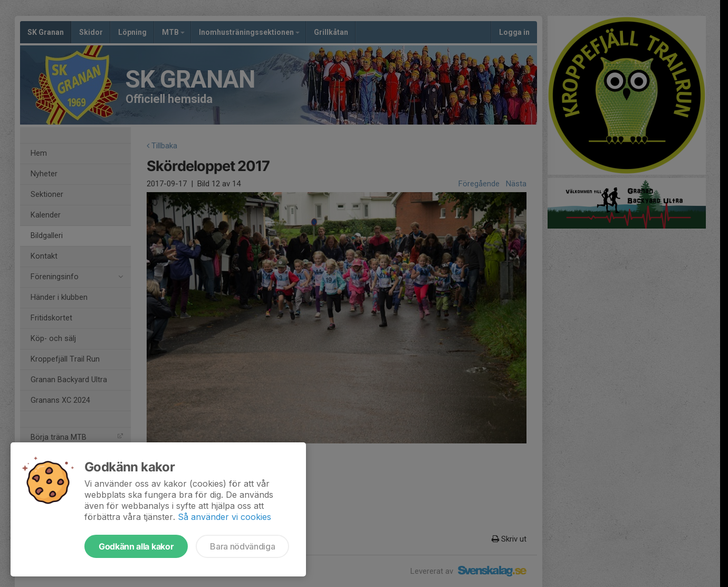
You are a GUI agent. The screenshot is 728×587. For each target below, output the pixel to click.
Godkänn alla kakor (136, 546)
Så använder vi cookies (224, 517)
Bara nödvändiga (242, 546)
